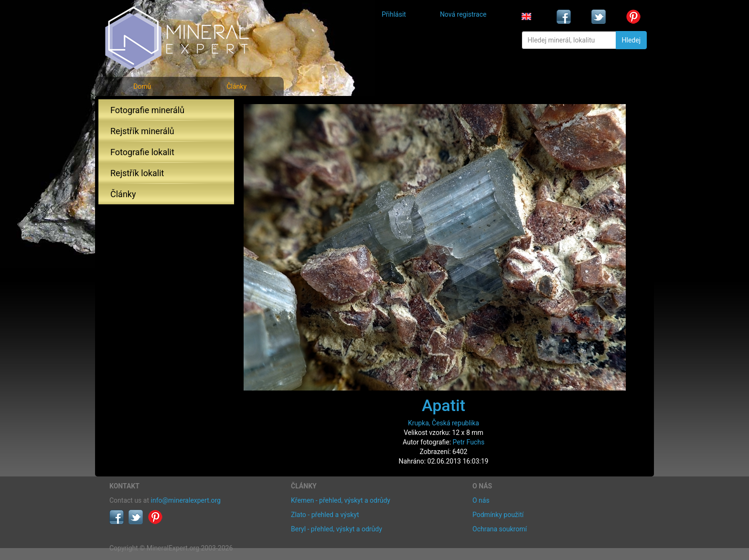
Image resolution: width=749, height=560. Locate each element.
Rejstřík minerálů (142, 131)
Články (236, 86)
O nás (481, 500)
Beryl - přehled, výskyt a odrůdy (337, 529)
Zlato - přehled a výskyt (325, 515)
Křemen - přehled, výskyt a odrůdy (341, 500)
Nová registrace (463, 14)
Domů (142, 86)
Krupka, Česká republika (444, 423)
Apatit (444, 405)
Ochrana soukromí (500, 529)
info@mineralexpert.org (186, 500)
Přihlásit (394, 14)
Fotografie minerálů (147, 110)
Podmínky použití (498, 515)
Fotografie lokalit (142, 152)
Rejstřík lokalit (137, 173)
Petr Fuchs (469, 442)
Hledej (631, 40)
